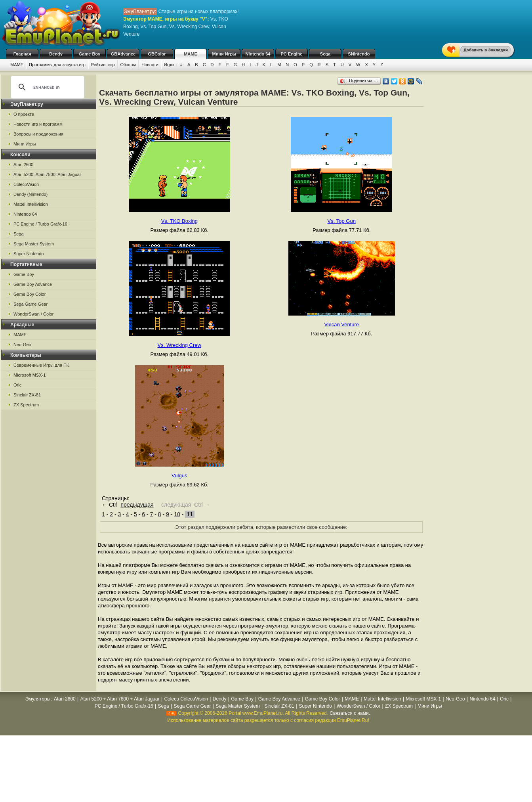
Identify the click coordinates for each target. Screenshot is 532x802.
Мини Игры (224, 54)
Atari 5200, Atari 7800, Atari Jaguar (47, 174)
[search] (46, 87)
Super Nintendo (29, 254)
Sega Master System (34, 244)
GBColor (157, 54)
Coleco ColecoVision (186, 699)
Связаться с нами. (350, 713)
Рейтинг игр (103, 65)
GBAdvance (123, 54)
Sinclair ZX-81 (27, 395)
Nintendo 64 (258, 54)
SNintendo (359, 54)
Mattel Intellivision (31, 204)
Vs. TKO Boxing (179, 221)
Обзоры (128, 65)
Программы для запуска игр (57, 65)
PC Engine (291, 54)
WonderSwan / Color (33, 314)
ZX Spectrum (26, 405)
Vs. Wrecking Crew (179, 345)
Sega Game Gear (31, 304)
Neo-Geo (22, 345)
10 (177, 514)
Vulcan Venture (341, 324)
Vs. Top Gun (342, 221)
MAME (191, 54)
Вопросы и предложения (38, 134)
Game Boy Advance (33, 284)
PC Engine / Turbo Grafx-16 (40, 224)
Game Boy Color (30, 294)
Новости (150, 65)
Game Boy (90, 54)
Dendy (56, 54)
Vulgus (179, 476)
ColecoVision (26, 184)
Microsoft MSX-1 (30, 375)
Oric (17, 385)
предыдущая (137, 505)
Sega (325, 54)
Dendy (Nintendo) (31, 194)
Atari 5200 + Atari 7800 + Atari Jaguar (120, 699)
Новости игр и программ (38, 124)
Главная (22, 54)
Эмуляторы (38, 699)
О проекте (24, 114)
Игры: (170, 65)
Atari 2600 (23, 165)
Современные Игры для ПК (41, 365)
